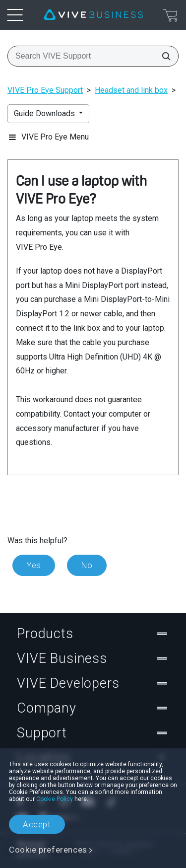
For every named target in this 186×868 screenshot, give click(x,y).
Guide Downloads (45, 113)
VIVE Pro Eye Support (45, 90)
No (87, 565)
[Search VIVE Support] (163, 56)
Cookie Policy (55, 799)
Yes (34, 565)
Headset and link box (131, 90)
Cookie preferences (48, 850)
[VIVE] (93, 15)
